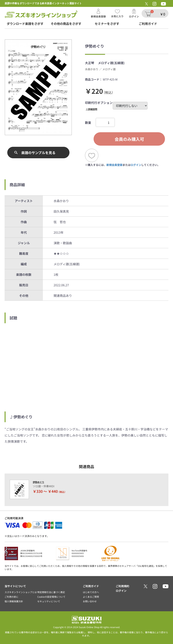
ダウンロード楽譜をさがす (25, 24)
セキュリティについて (49, 601)
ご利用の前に (11, 597)
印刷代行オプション (99, 103)
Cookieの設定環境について (51, 597)
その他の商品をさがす (66, 24)
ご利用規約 (122, 586)
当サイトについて (15, 586)
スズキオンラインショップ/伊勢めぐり (41, 14)
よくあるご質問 (91, 597)
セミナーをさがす (107, 24)
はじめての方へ (91, 592)
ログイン (136, 165)
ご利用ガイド (148, 24)
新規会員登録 (114, 165)
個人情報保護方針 (14, 601)
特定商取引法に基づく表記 (51, 592)
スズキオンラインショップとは (21, 592)
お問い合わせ (90, 601)
